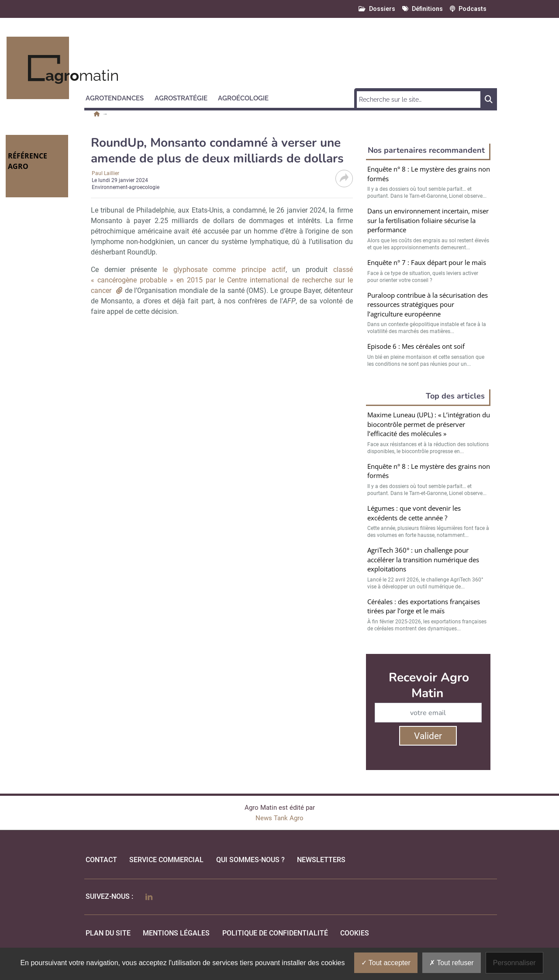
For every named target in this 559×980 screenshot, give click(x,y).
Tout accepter (386, 963)
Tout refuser (452, 963)
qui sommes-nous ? (250, 860)
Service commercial (166, 860)
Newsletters (321, 860)
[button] (119, 97)
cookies (355, 933)
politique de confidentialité (275, 933)
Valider (428, 736)
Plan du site (108, 933)
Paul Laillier (105, 173)
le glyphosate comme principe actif (224, 270)
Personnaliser (514, 963)
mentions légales (176, 933)
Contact (101, 860)
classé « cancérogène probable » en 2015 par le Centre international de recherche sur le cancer (222, 280)
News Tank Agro (279, 818)
